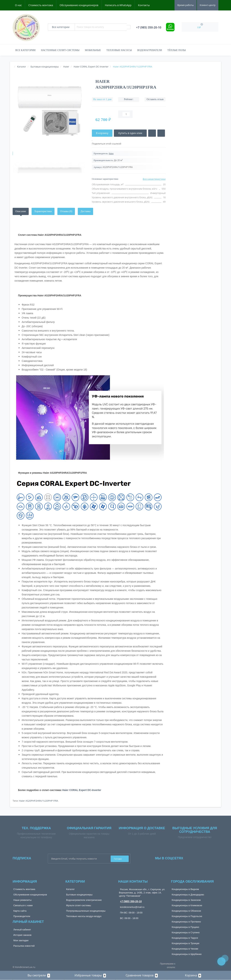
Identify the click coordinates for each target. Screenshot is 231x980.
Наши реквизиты (22, 900)
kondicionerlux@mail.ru (132, 907)
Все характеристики (154, 179)
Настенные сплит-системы (60, 50)
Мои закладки (21, 940)
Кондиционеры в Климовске (187, 905)
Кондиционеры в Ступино (186, 932)
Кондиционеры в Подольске (187, 916)
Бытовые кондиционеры (79, 895)
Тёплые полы (176, 50)
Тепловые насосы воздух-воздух (84, 916)
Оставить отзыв (155, 99)
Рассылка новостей (24, 946)
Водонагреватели (150, 50)
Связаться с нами (23, 905)
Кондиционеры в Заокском (186, 900)
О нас (18, 5)
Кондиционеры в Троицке (186, 943)
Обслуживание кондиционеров (79, 5)
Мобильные (93, 50)
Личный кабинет (22, 930)
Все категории (25, 50)
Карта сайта (20, 911)
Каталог (70, 889)
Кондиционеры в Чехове (185, 949)
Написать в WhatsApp (118, 5)
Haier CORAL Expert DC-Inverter (82, 790)
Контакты (144, 5)
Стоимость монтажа (41, 5)
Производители (22, 916)
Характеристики (43, 211)
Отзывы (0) (66, 211)
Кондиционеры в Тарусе (185, 938)
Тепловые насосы (119, 50)
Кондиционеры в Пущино (186, 927)
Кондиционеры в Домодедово (188, 895)
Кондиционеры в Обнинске (187, 911)
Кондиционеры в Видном (185, 889)
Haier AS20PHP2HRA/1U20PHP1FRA (39, 801)
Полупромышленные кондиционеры (86, 911)
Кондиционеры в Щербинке (187, 954)
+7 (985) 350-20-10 (131, 901)
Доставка (85, 211)
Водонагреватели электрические (84, 900)
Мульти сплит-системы (79, 905)
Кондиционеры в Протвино (186, 922)
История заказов (22, 935)
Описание (21, 211)
